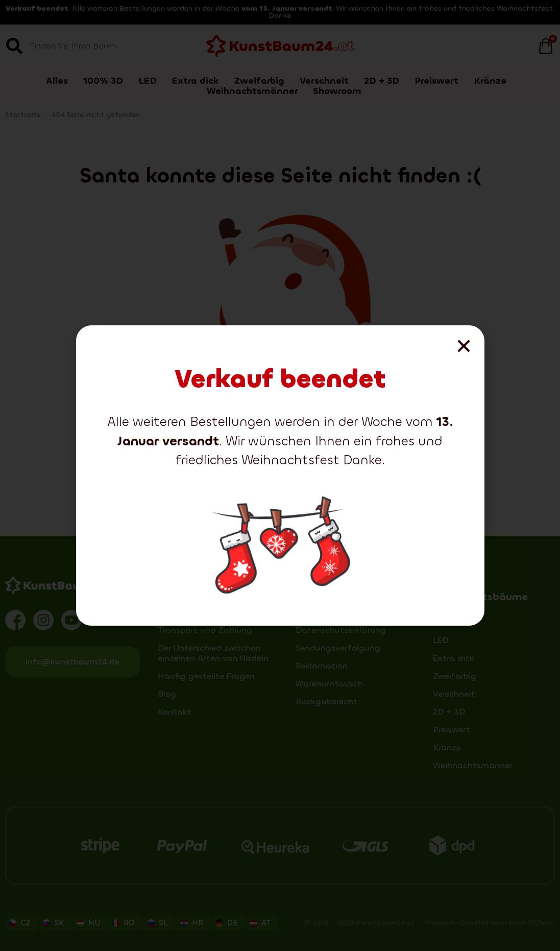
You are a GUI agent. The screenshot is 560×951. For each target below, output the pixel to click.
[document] (280, 476)
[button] (464, 346)
